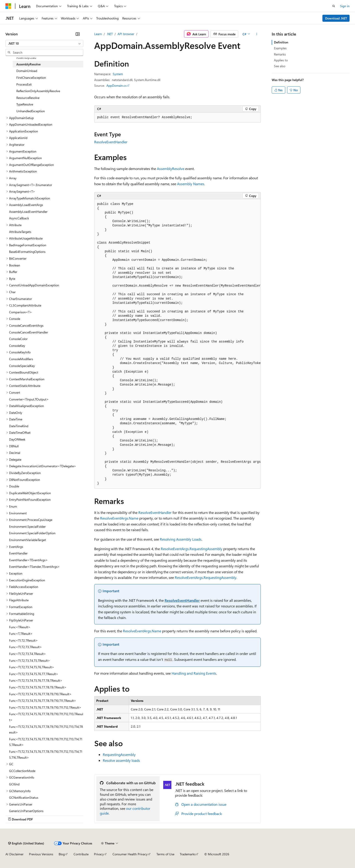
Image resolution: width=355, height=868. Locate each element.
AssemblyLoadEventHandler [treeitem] (28, 212)
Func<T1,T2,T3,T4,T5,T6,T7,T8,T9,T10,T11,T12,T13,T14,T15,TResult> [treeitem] (46, 742)
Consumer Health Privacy (130, 854)
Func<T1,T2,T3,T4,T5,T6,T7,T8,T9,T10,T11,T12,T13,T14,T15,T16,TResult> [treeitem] (46, 754)
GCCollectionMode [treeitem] (22, 771)
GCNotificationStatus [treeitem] (24, 797)
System (118, 74)
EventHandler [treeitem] (18, 553)
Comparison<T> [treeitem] (20, 312)
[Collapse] (78, 34)
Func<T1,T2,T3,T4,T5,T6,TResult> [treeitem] (32, 667)
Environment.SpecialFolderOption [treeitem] (32, 533)
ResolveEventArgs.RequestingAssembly (192, 549)
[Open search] (334, 6)
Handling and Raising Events (194, 673)
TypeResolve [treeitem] (25, 104)
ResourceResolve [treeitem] (28, 98)
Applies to (281, 60)
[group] (177, 344)
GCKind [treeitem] (14, 784)
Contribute (81, 854)
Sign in (345, 6)
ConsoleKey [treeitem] (17, 346)
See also (280, 66)
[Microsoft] (8, 6)
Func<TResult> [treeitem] (20, 627)
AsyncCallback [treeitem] (19, 218)
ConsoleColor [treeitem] (18, 339)
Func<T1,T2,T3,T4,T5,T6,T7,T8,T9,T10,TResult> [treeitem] (40, 694)
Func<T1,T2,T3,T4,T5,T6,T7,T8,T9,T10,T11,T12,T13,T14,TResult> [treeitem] (46, 730)
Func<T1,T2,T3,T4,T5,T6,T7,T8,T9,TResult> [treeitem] (38, 687)
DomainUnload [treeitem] (27, 71)
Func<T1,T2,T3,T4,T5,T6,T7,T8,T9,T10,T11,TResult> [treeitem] (43, 701)
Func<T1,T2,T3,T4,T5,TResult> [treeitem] (30, 661)
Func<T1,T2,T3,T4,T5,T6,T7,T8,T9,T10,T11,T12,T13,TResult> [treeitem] (46, 717)
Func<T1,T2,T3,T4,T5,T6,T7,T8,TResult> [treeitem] (36, 680)
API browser (126, 34)
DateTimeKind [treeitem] (19, 426)
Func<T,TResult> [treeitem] (21, 634)
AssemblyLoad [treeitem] (26, 57)
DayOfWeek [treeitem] (17, 439)
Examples (280, 48)
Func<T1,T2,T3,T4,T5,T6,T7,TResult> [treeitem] (34, 674)
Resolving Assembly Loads (181, 539)
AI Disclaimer (14, 854)
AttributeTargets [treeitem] (20, 232)
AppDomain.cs (116, 85)
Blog (62, 854)
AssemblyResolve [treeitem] (28, 64)
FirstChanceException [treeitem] (31, 78)
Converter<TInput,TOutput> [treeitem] (29, 399)
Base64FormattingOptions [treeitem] (27, 252)
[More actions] (257, 34)
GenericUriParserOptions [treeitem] (26, 811)
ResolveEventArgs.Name (119, 518)
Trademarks (188, 854)
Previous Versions (41, 854)
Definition (281, 42)
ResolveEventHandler (111, 142)
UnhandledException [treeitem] (31, 111)
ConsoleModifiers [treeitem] (21, 359)
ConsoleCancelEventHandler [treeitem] (29, 332)
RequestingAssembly (119, 754)
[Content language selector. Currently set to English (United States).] (26, 843)
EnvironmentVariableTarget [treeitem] (28, 540)
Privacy (99, 854)
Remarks (280, 54)
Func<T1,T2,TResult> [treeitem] (23, 640)
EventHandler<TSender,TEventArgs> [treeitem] (34, 567)
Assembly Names (191, 184)
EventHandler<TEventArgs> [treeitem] (28, 560)
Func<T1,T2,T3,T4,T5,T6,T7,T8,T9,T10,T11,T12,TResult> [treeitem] (45, 707)
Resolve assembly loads (121, 760)
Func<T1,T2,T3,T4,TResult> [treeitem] (28, 654)
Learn (98, 34)
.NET (110, 34)
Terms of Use (165, 854)
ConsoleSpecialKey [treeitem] (22, 366)
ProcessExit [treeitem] (24, 84)
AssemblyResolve (171, 169)
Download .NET (336, 18)
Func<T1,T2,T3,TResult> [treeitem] (25, 647)
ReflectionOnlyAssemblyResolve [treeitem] (38, 91)
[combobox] (44, 43)
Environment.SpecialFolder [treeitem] (27, 526)
